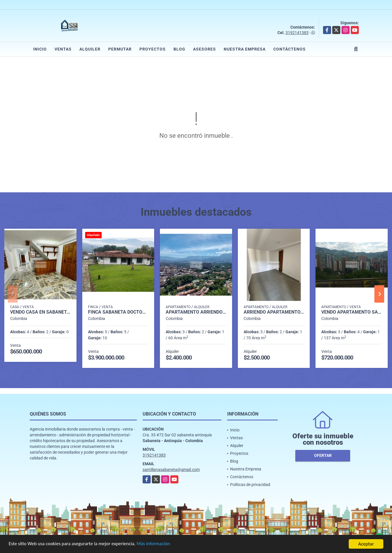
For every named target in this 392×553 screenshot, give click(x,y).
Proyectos (153, 49)
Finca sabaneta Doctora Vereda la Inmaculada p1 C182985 (118, 312)
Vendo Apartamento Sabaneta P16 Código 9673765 (352, 312)
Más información (154, 544)
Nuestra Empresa (245, 49)
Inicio (40, 49)
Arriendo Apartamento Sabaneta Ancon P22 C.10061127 (274, 312)
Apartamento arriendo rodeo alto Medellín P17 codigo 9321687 (196, 312)
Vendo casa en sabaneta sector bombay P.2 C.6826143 (40, 312)
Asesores (205, 49)
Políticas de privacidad (250, 485)
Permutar (120, 49)
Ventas (63, 49)
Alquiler (90, 49)
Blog (179, 49)
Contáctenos (290, 49)
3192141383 (297, 33)
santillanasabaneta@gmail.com (171, 470)
